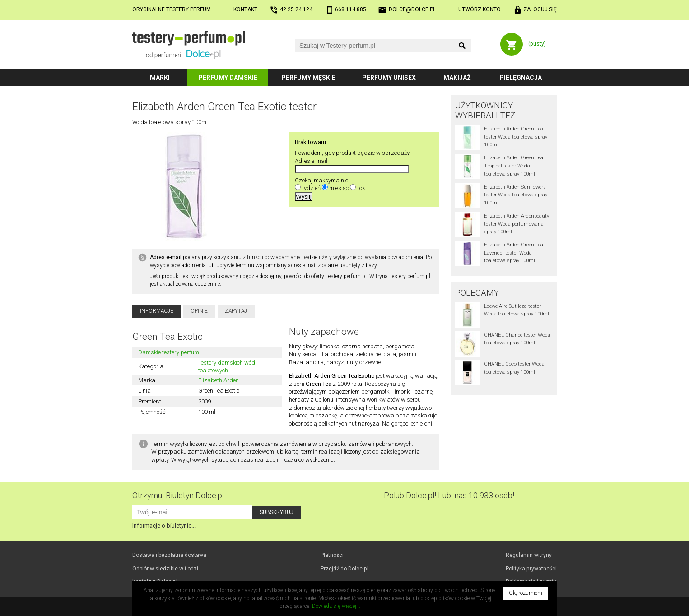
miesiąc (339, 188)
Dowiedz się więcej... (336, 606)
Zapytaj (236, 311)
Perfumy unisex (389, 78)
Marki (160, 78)
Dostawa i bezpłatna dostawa (169, 555)
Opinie (199, 311)
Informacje (157, 311)
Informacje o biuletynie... (164, 526)
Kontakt (245, 9)
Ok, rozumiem (526, 593)
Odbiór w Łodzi (165, 569)
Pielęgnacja (521, 78)
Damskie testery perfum (169, 352)
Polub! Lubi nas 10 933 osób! (449, 495)
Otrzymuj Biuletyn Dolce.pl (178, 495)
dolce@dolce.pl (412, 9)
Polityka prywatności (531, 569)
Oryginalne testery (172, 9)
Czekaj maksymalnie (321, 180)
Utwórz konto (480, 9)
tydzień (311, 188)
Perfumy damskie (228, 78)
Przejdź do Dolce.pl (344, 569)
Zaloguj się (540, 9)
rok (361, 188)
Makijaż (457, 78)
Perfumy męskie (308, 78)
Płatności (332, 555)
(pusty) (537, 44)
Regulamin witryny (529, 555)
